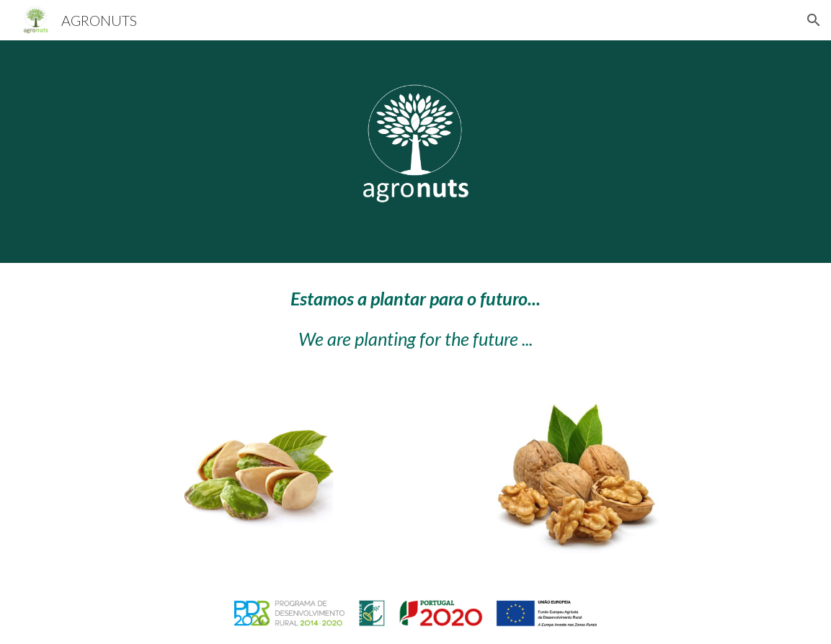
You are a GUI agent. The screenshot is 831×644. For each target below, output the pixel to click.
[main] (415, 319)
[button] (814, 20)
